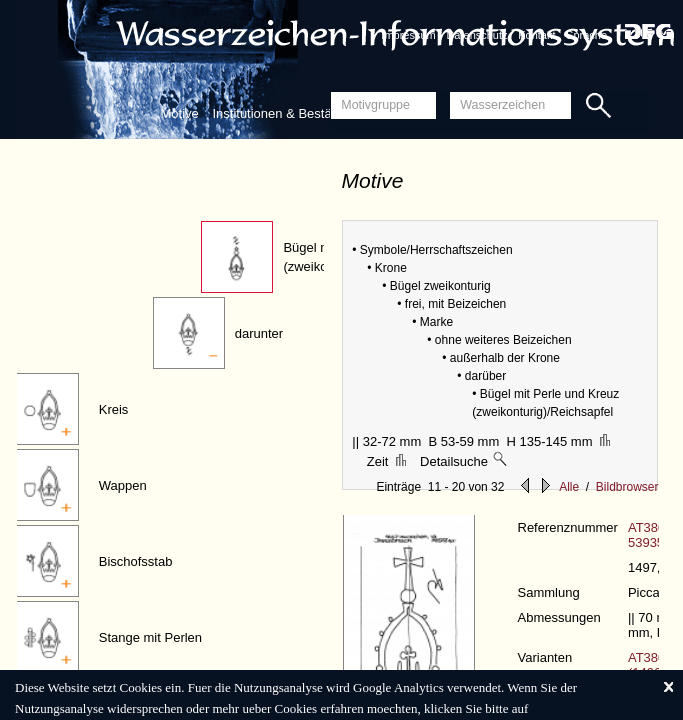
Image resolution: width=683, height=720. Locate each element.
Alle (569, 487)
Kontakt (536, 35)
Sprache (586, 35)
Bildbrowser (627, 487)
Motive (180, 113)
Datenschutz (476, 35)
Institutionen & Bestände (282, 113)
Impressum (408, 35)
